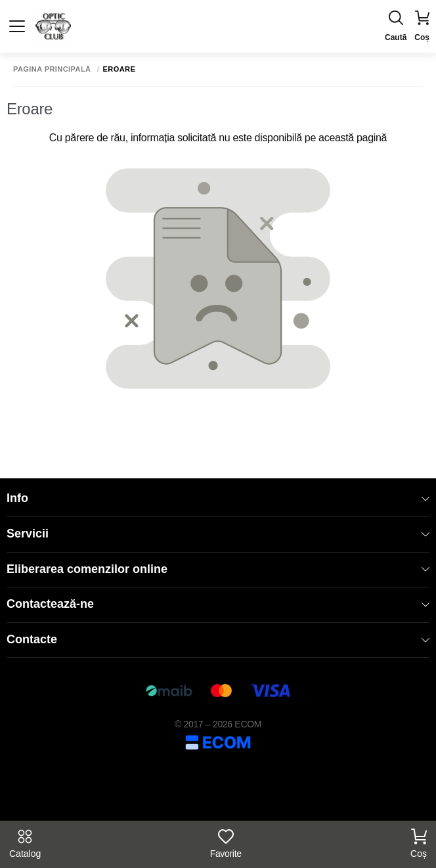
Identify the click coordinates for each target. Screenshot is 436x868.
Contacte (218, 639)
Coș (419, 844)
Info (218, 498)
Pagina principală (52, 69)
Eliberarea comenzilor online (218, 569)
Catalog (25, 844)
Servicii (218, 534)
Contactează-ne (218, 604)
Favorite (226, 844)
